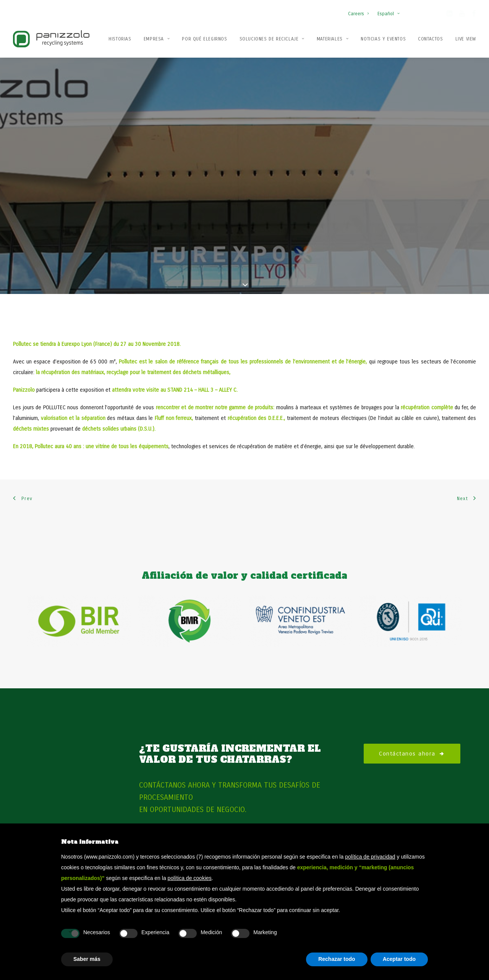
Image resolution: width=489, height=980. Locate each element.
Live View (466, 39)
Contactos (430, 39)
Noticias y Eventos (383, 39)
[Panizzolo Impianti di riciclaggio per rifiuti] (51, 39)
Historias (120, 39)
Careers (358, 14)
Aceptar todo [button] (399, 959)
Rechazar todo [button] (337, 959)
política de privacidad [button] (370, 857)
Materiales (333, 39)
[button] (449, 15)
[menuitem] (360, 10)
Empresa (157, 39)
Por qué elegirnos (204, 39)
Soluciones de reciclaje (272, 39)
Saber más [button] (87, 959)
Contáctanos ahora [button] (412, 719)
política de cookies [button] (190, 878)
